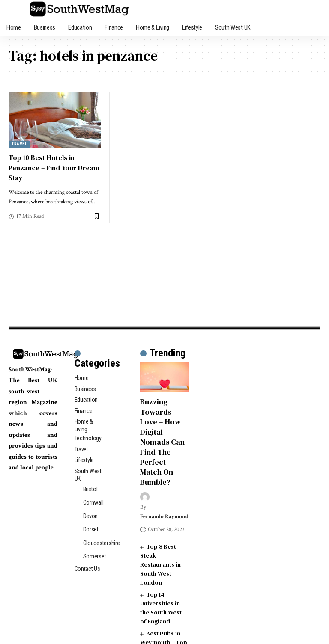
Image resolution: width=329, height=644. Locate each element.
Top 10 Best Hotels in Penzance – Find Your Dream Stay (54, 167)
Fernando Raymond (164, 517)
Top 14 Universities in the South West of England (161, 608)
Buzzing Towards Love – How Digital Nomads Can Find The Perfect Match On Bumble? (162, 442)
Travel (19, 144)
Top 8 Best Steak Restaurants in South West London (160, 564)
